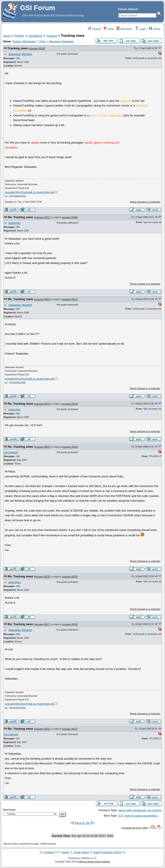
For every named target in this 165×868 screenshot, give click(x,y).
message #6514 (42, 299)
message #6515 (42, 404)
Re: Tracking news (21, 217)
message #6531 (42, 729)
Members (124, 29)
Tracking (52, 36)
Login (141, 29)
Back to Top (82, 823)
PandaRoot (35, 36)
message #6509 (37, 49)
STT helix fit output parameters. (139, 816)
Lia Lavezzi (11, 452)
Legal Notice (81, 852)
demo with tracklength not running (140, 810)
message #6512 (42, 217)
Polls (42, 41)
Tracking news (18, 48)
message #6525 (42, 447)
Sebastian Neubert (20, 54)
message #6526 (42, 577)
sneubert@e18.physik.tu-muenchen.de (29, 192)
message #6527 (42, 624)
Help (109, 29)
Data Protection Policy (107, 852)
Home (155, 29)
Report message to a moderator (145, 202)
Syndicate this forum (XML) (135, 828)
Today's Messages (24, 41)
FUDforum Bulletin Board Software (94, 862)
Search (95, 29)
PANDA (19, 36)
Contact (49, 852)
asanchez (15, 223)
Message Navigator (61, 41)
